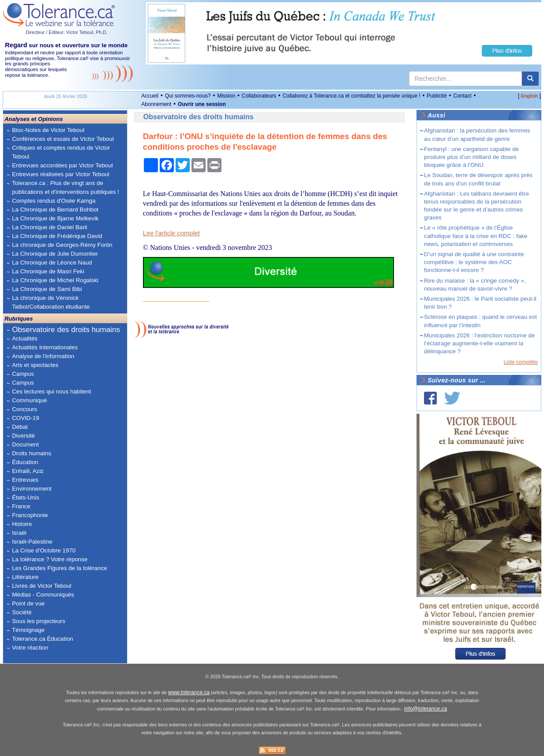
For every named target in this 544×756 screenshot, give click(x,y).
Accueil (150, 96)
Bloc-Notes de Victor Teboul (48, 130)
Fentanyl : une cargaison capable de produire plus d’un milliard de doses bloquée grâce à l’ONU (471, 157)
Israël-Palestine (32, 542)
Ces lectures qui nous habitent (51, 391)
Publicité (437, 96)
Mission (226, 96)
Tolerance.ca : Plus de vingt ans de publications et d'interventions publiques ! (66, 187)
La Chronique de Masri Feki (48, 271)
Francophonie (30, 515)
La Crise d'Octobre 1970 (44, 550)
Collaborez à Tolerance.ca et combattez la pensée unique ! (352, 96)
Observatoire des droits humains (66, 330)
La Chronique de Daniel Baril (49, 227)
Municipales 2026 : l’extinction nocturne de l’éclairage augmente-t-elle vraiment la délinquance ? (479, 343)
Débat (20, 427)
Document (25, 444)
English (529, 96)
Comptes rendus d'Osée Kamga (54, 201)
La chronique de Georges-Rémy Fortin (62, 245)
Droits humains (32, 453)
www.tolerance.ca (189, 692)
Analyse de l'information (43, 356)
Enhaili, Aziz (28, 471)
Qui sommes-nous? (188, 96)
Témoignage (28, 630)
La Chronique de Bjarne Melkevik (55, 218)
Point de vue (28, 603)
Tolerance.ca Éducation (43, 639)
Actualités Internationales (45, 347)
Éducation (25, 462)
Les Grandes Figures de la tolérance (60, 568)
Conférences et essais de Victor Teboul (63, 139)
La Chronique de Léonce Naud (52, 263)
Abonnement (156, 104)
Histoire (22, 524)
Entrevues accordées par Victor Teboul (62, 165)
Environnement (32, 489)
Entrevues (25, 480)
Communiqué (29, 400)
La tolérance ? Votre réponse (50, 559)
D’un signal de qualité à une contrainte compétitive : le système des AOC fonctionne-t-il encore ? (474, 262)
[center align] (530, 79)
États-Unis (25, 497)
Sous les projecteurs (39, 621)
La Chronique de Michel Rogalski (55, 280)
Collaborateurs (259, 96)
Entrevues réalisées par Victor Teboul (60, 174)
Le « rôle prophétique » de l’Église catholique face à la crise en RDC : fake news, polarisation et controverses (476, 236)
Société (22, 612)
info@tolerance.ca (426, 709)
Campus (23, 374)
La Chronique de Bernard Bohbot (55, 210)
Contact (462, 96)
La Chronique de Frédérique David (57, 236)
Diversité (23, 436)
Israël (19, 533)
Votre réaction (30, 648)
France (21, 506)
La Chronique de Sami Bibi (47, 289)
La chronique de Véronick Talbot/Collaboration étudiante (51, 302)
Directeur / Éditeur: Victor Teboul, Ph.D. (67, 32)
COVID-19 (25, 418)
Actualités (25, 338)
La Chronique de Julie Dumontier (55, 254)
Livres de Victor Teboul (41, 586)
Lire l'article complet (171, 233)
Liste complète (520, 362)
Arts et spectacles (35, 365)
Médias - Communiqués (43, 595)
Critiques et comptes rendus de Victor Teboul (61, 152)
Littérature (25, 577)
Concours (24, 409)
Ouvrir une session (202, 104)
